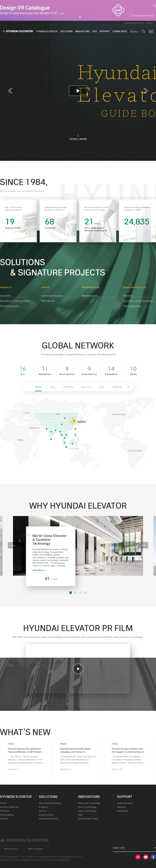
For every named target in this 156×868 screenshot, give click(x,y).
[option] (78, 10)
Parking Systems (10, 306)
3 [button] (80, 17)
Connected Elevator (52, 295)
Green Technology (87, 807)
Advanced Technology (89, 803)
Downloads (123, 811)
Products (44, 807)
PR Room (5, 811)
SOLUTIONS (66, 31)
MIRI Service (48, 301)
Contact (150, 23)
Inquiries (121, 807)
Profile (3, 803)
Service (43, 811)
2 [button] (78, 17)
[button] (129, 387)
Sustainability (7, 815)
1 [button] (76, 17)
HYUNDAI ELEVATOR (47, 31)
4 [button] (85, 593)
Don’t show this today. (144, 16)
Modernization (90, 295)
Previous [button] (10, 91)
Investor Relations (9, 807)
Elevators (5, 295)
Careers (4, 819)
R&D (80, 815)
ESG (95, 31)
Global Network (125, 803)
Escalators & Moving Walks (15, 301)
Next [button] (146, 91)
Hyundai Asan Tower (88, 819)
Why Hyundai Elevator (50, 803)
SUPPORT (105, 31)
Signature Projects (134, 23)
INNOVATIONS (83, 31)
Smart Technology (87, 811)
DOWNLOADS (120, 31)
